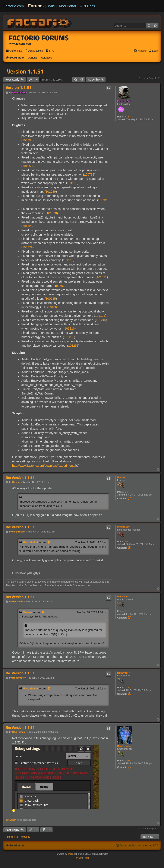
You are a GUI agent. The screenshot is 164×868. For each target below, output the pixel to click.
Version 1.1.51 (25, 71)
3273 (128, 761)
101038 (52, 213)
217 (127, 688)
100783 (89, 174)
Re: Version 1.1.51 (20, 478)
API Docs (88, 6)
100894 (28, 140)
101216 (70, 328)
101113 (72, 183)
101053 (28, 166)
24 (126, 492)
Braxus (121, 477)
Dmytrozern (124, 527)
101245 (101, 320)
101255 (69, 337)
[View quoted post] (49, 542)
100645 (51, 299)
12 (126, 611)
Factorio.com (14, 6)
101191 (100, 316)
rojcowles (123, 597)
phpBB (71, 854)
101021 (102, 277)
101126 (28, 226)
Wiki (51, 6)
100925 (103, 200)
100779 (28, 247)
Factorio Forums (39, 38)
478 (127, 117)
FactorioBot (124, 101)
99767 (60, 286)
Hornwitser (123, 673)
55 (126, 541)
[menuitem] (34, 51)
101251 (73, 346)
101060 (53, 307)
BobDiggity (11, 820)
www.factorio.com (20, 44)
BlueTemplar (124, 746)
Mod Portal (67, 6)
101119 (68, 260)
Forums (36, 6)
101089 (51, 192)
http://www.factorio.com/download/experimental (44, 466)
